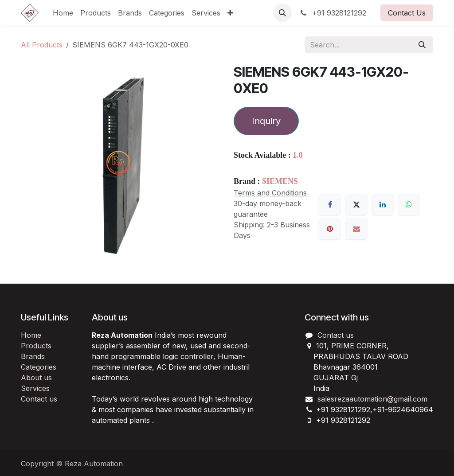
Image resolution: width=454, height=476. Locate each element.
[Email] (356, 229)
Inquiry (266, 121)
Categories (39, 367)
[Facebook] (330, 204)
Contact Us (407, 13)
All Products (42, 45)
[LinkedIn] (383, 204)
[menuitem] (63, 13)
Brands (33, 356)
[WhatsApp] (409, 204)
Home (31, 335)
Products (36, 346)
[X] (356, 204)
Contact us (39, 399)
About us (36, 378)
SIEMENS (280, 181)
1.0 (298, 155)
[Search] (422, 45)
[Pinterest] (330, 229)
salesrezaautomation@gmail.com (372, 399)
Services (35, 388)
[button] (282, 13)
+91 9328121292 (333, 13)
